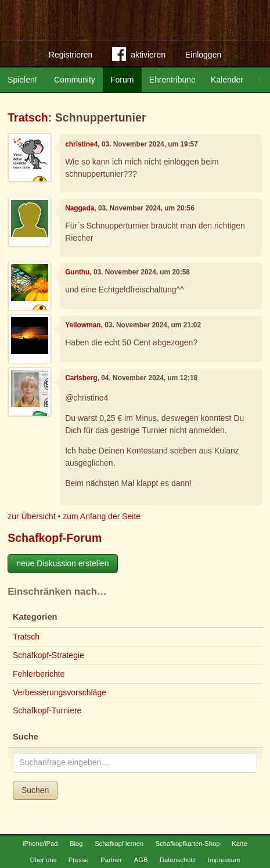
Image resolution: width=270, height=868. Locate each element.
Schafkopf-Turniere (47, 710)
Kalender (227, 80)
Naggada (80, 208)
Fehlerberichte (39, 674)
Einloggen (203, 55)
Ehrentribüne (172, 80)
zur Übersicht (31, 516)
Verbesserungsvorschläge (60, 692)
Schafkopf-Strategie (48, 655)
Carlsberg (81, 378)
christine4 (81, 144)
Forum (122, 80)
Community (75, 80)
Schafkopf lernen (119, 844)
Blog (76, 844)
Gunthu (77, 272)
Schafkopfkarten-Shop (188, 844)
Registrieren (71, 55)
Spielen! (22, 80)
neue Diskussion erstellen (63, 563)
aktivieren (139, 56)
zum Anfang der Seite (102, 516)
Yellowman (83, 325)
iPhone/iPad (40, 844)
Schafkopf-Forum (55, 538)
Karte (240, 844)
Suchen (35, 790)
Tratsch (28, 117)
